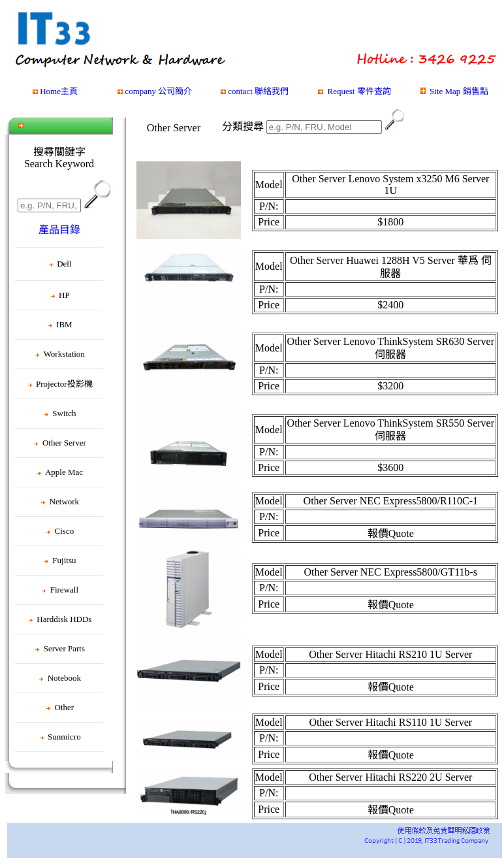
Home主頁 (59, 91)
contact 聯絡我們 (258, 91)
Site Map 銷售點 (459, 91)
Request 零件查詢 (359, 91)
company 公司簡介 (158, 91)
